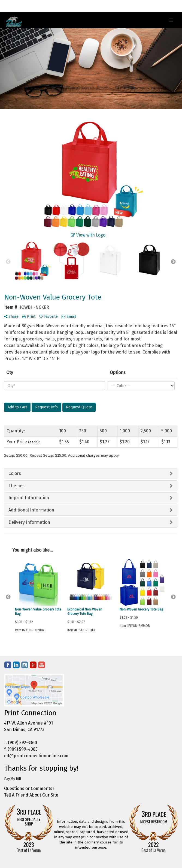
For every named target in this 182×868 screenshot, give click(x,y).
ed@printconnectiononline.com (36, 756)
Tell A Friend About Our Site (31, 795)
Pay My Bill (13, 779)
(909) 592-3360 (22, 743)
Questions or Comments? (29, 788)
